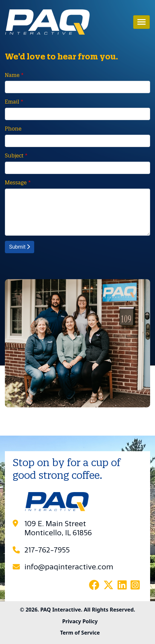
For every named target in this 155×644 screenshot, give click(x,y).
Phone (13, 129)
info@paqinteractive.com (69, 567)
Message (16, 182)
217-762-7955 (47, 550)
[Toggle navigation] (141, 22)
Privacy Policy (80, 621)
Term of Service (80, 633)
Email (12, 102)
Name (12, 75)
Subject (14, 155)
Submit (20, 247)
